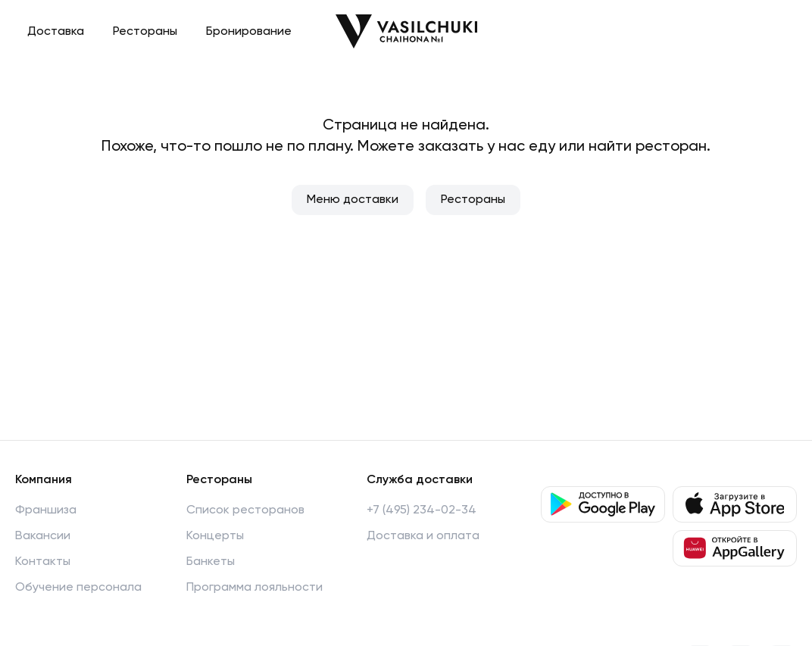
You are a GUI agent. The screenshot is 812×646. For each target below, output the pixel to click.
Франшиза (46, 510)
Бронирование (249, 32)
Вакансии (43, 536)
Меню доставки (353, 200)
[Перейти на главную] (406, 31)
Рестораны (145, 32)
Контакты (43, 562)
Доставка (56, 32)
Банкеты (211, 562)
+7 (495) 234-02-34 (422, 510)
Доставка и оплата (423, 536)
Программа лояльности (255, 588)
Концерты (215, 536)
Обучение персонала (78, 588)
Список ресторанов (245, 510)
